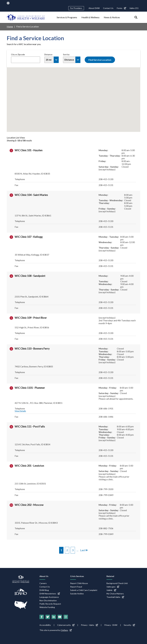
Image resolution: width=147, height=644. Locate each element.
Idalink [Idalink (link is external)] (111, 590)
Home (10, 26)
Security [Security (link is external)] (129, 625)
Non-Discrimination (48, 600)
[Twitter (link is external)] (48, 617)
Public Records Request (50, 604)
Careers (43, 583)
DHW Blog (44, 590)
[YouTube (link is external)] (60, 617)
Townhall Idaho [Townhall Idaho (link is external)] (115, 597)
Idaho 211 (134, 8)
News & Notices (112, 17)
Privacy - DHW (111, 625)
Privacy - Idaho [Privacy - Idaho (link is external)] (89, 625)
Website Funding (47, 607)
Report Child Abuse (79, 583)
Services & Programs (67, 17)
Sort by (66, 55)
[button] (74, 102)
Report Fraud (76, 587)
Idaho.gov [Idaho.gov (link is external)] (113, 587)
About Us (44, 576)
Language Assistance (49, 597)
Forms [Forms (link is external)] (121, 8)
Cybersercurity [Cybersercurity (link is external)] (66, 625)
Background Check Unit (117, 583)
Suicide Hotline (77, 594)
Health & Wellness (90, 17)
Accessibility (45, 625)
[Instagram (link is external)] (66, 617)
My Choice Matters (115, 594)
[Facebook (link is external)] (42, 617)
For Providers (76, 8)
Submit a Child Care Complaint (84, 590)
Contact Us (108, 8)
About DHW (94, 8)
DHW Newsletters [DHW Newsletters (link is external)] (50, 594)
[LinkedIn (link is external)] (54, 617)
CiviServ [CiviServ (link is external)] (66, 630)
